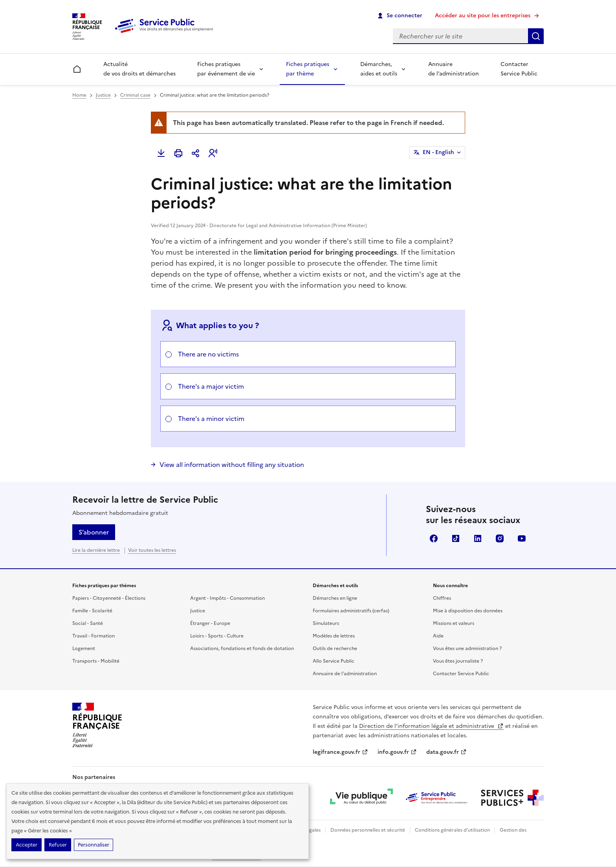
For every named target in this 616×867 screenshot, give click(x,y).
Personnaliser (93, 845)
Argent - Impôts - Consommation (227, 598)
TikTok (456, 538)
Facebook (434, 538)
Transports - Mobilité (96, 661)
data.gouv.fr (446, 752)
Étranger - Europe (210, 623)
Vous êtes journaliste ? (458, 661)
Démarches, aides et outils (379, 69)
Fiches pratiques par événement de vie (226, 69)
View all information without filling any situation (232, 465)
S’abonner (94, 532)
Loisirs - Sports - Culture (217, 636)
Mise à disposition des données (468, 611)
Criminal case (135, 95)
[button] (213, 153)
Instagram (500, 538)
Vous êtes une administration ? (467, 648)
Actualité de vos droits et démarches (139, 69)
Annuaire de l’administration (454, 69)
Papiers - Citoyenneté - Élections (109, 598)
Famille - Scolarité (92, 611)
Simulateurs (326, 623)
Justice (103, 95)
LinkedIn (478, 538)
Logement (84, 648)
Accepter (27, 845)
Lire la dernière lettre (96, 550)
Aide (438, 636)
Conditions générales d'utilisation (452, 830)
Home (79, 95)
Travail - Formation (93, 636)
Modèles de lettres (334, 636)
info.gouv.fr (397, 752)
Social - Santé (88, 623)
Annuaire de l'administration (345, 674)
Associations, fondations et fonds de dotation (242, 648)
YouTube (522, 538)
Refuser (58, 845)
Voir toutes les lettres (152, 550)
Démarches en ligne (335, 598)
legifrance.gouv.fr (340, 752)
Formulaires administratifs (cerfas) (351, 611)
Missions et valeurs (454, 623)
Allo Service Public (334, 661)
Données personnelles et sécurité (368, 830)
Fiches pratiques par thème (308, 69)
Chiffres (442, 598)
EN (438, 152)
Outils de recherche (335, 648)
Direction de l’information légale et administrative (431, 726)
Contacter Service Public (519, 69)
